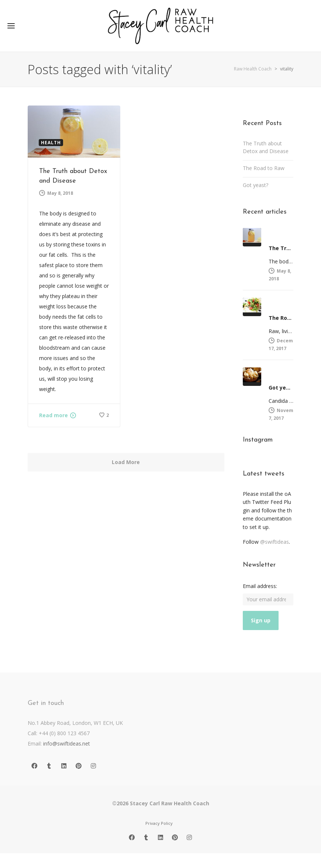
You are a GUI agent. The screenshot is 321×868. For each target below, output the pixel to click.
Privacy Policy (159, 823)
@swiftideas (275, 542)
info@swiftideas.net (67, 743)
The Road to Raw (264, 168)
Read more (53, 415)
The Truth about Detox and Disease (266, 147)
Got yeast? (256, 185)
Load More (126, 462)
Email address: (260, 586)
